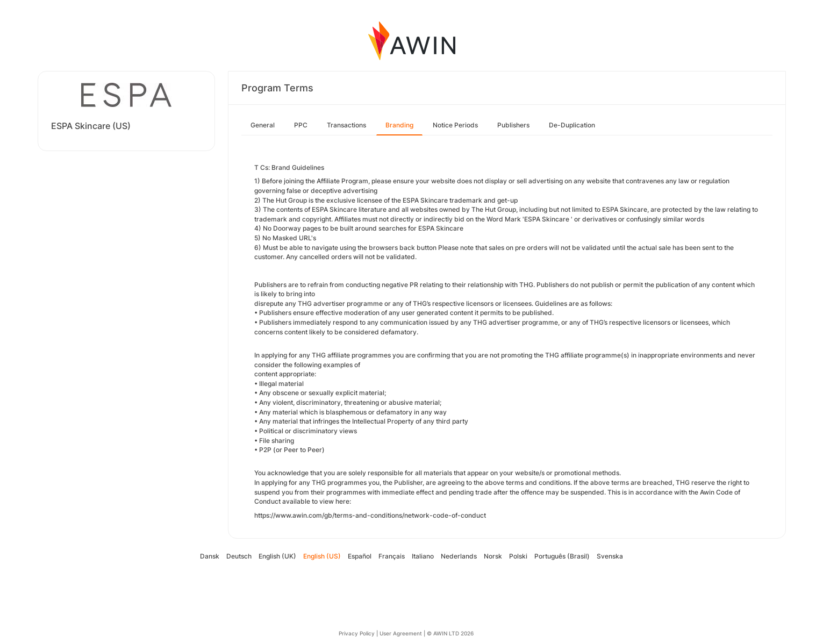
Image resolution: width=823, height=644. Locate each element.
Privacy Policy (357, 633)
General (263, 125)
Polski (518, 556)
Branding (399, 125)
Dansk (210, 556)
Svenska (610, 556)
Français (392, 556)
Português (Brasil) (562, 556)
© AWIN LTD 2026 (450, 633)
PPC (301, 125)
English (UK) (277, 556)
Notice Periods (455, 125)
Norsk (493, 556)
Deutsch (239, 556)
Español (360, 556)
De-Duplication (572, 125)
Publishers (513, 125)
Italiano (423, 556)
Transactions (346, 125)
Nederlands (459, 556)
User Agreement (401, 633)
